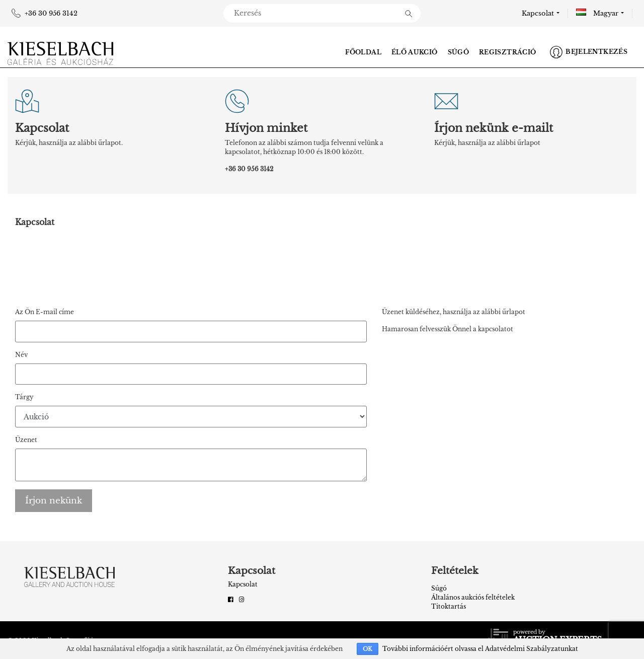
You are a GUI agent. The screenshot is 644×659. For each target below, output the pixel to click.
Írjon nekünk (54, 501)
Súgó (458, 52)
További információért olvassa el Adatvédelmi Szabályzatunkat (480, 649)
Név (21, 355)
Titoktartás (449, 606)
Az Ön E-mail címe (45, 312)
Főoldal (363, 52)
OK (368, 649)
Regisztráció (507, 52)
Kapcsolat (538, 13)
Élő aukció (415, 52)
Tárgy (24, 397)
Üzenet (26, 440)
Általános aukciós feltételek (473, 597)
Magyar (597, 13)
